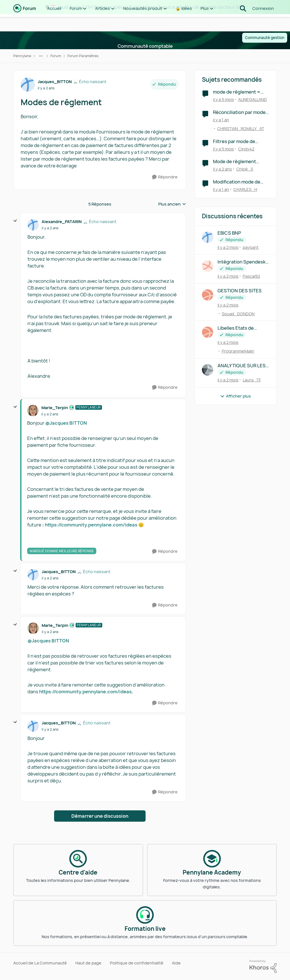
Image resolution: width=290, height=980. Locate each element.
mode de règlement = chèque (237, 92)
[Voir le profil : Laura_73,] (208, 370)
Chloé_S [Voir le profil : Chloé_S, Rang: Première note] (245, 169)
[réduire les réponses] (15, 221)
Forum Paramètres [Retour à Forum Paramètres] (83, 56)
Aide (176, 963)
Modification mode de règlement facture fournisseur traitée (237, 182)
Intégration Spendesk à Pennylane (243, 262)
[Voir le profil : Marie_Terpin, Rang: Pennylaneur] (33, 411)
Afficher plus (235, 396)
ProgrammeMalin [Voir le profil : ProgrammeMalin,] (238, 351)
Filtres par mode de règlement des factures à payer (241, 142)
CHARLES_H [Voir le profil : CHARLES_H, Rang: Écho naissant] (245, 189)
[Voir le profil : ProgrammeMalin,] (208, 332)
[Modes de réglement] (50, 228)
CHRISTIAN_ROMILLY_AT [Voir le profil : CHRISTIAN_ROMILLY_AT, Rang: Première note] (241, 129)
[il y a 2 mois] (228, 247)
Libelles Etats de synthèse (236, 328)
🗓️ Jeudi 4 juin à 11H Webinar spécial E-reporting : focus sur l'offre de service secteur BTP (147, 7)
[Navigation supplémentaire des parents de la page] (41, 56)
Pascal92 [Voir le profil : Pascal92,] (251, 276)
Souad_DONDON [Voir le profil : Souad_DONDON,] (238, 313)
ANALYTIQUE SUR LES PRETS (242, 366)
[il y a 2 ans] (222, 169)
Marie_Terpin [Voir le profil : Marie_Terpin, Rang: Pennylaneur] (55, 408)
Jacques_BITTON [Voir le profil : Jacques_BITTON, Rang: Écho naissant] (55, 82)
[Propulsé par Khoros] (263, 966)
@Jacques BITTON (66, 423)
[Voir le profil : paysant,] (208, 237)
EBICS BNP (229, 233)
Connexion (263, 22)
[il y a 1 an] (221, 120)
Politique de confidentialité (137, 963)
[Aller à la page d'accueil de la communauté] (25, 23)
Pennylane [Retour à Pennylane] (22, 56)
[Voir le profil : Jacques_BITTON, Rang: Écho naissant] (28, 85)
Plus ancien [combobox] (172, 204)
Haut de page (88, 963)
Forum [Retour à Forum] (56, 56)
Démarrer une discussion (100, 816)
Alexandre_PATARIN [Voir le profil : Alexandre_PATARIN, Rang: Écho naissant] (62, 222)
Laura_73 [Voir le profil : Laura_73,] (252, 380)
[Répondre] (165, 177)
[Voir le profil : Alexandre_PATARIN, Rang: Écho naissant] (33, 225)
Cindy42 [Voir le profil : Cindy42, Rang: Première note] (246, 149)
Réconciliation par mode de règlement (239, 112)
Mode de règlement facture (234, 162)
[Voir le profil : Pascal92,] (208, 266)
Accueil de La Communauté (40, 963)
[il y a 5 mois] (223, 99)
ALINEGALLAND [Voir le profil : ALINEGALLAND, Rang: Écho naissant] (252, 99)
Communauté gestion (265, 38)
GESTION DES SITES (240, 291)
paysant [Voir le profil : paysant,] (251, 247)
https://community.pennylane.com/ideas (91, 525)
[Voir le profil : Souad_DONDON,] (208, 295)
